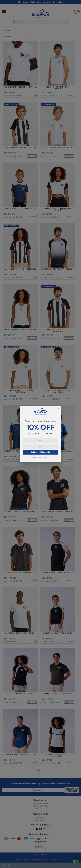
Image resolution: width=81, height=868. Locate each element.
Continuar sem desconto (40, 457)
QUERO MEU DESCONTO (40, 452)
